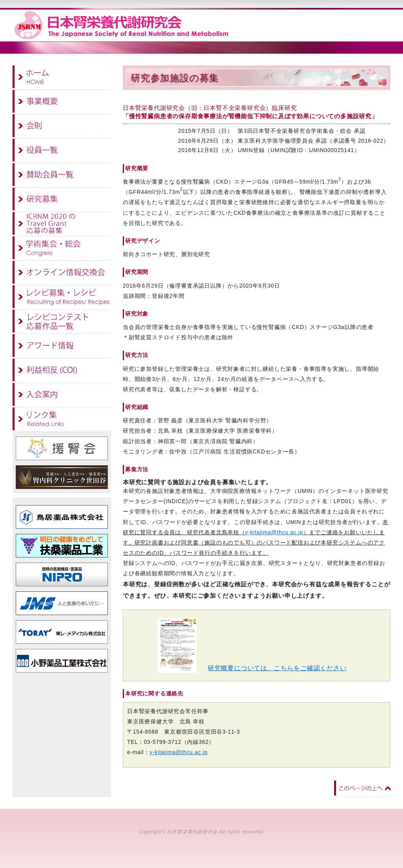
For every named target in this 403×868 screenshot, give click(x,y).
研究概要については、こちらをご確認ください (277, 668)
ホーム (62, 78)
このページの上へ (362, 788)
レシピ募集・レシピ (62, 297)
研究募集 (62, 200)
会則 (62, 126)
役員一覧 (62, 151)
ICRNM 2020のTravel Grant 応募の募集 (62, 224)
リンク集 (62, 420)
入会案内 (62, 395)
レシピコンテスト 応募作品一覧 (62, 322)
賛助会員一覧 (62, 175)
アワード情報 (62, 346)
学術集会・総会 (62, 249)
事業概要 (62, 102)
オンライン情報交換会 (62, 273)
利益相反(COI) (62, 371)
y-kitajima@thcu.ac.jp (274, 533)
